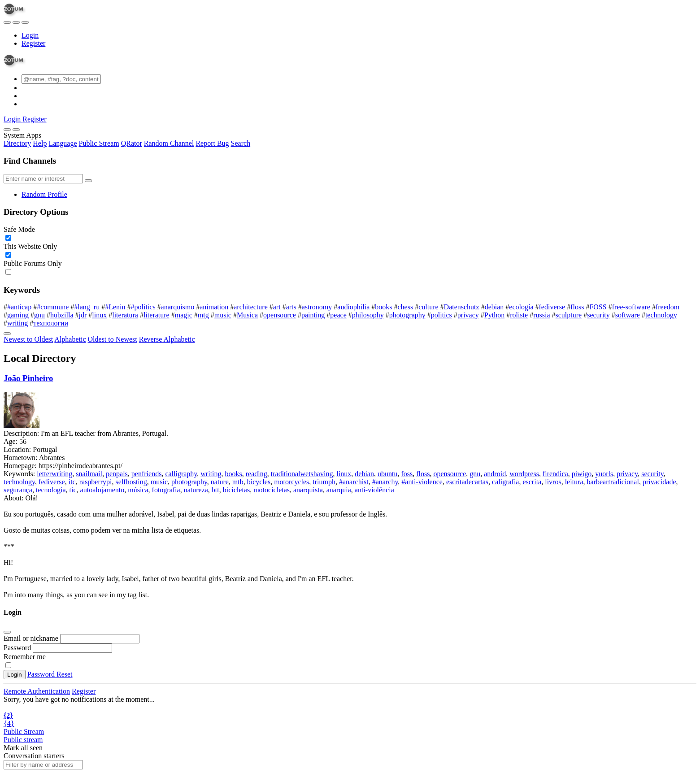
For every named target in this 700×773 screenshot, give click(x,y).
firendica (555, 474)
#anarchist (354, 482)
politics (441, 315)
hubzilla (62, 315)
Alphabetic (70, 339)
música (138, 490)
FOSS (598, 307)
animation (214, 307)
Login (30, 35)
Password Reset (50, 674)
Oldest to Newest (113, 339)
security (598, 315)
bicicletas (236, 490)
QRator (132, 143)
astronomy (317, 307)
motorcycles (291, 482)
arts (291, 307)
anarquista (308, 490)
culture (428, 307)
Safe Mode (19, 229)
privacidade (659, 482)
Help (40, 143)
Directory (17, 143)
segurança (18, 490)
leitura (574, 482)
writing (17, 323)
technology (661, 315)
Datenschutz (462, 307)
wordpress (524, 474)
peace (338, 315)
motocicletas (272, 490)
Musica (247, 315)
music (223, 315)
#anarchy (385, 482)
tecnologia (51, 490)
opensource (280, 315)
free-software (631, 307)
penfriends (147, 474)
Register (33, 43)
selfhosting (131, 482)
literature (157, 315)
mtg (203, 315)
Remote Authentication (37, 691)
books (383, 307)
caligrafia (505, 482)
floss (577, 307)
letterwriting (54, 474)
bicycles (259, 482)
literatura (125, 315)
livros (553, 482)
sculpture (569, 315)
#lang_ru (87, 307)
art (277, 307)
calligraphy (181, 474)
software (628, 315)
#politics (143, 307)
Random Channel (169, 143)
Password (17, 648)
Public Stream (99, 143)
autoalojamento (102, 490)
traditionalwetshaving (302, 474)
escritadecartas (467, 482)
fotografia (166, 490)
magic (184, 315)
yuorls (604, 474)
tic (73, 490)
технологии (51, 323)
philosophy (368, 315)
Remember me (25, 657)
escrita (532, 482)
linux (99, 315)
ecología (521, 307)
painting (313, 315)
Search (241, 143)
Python (494, 315)
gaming (18, 315)
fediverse (552, 307)
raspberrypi (96, 482)
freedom (667, 307)
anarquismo (178, 307)
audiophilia (353, 307)
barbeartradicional (613, 482)
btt (215, 490)
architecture (251, 307)
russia (541, 315)
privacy (468, 315)
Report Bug (212, 143)
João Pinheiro (28, 378)
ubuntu (387, 474)
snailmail (89, 474)
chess (406, 307)
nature (220, 482)
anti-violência (374, 490)
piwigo (582, 474)
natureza (196, 490)
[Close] (16, 130)
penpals (117, 474)
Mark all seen (23, 748)
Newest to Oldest (28, 339)
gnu (39, 315)
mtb (238, 482)
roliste (519, 315)
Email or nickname (32, 638)
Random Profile (44, 194)
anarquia (339, 490)
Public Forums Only (33, 263)
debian (494, 307)
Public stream (23, 740)
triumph (324, 482)
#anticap (19, 307)
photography (407, 315)
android (495, 474)
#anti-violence (422, 482)
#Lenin (115, 307)
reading (257, 474)
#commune (53, 307)
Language (63, 143)
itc (72, 482)
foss (407, 474)
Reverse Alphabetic (167, 339)
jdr (83, 315)
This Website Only (30, 246)
